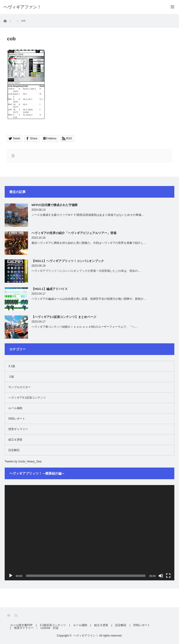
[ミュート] (161, 576)
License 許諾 (50, 628)
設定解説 (14, 450)
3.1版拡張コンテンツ (53, 625)
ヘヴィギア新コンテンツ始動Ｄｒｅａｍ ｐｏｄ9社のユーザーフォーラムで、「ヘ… (84, 327)
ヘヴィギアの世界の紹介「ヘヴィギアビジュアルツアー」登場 (74, 233)
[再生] (11, 576)
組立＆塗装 (15, 440)
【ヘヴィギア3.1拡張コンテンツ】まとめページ (64, 317)
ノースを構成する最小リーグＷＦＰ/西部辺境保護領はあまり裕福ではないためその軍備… (88, 215)
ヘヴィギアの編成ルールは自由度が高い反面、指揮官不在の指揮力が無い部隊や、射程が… (89, 299)
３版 (11, 377)
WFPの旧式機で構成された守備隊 (55, 205)
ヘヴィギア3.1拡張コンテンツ (27, 398)
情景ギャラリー (18, 429)
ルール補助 (15, 408)
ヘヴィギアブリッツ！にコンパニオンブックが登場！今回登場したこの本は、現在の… (86, 271)
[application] (89, 533)
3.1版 (12, 366)
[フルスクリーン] (168, 576)
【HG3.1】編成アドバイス (50, 289)
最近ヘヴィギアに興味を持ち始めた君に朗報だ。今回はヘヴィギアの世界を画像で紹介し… (89, 243)
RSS (16, 615)
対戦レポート (17, 419)
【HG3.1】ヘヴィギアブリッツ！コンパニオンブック (68, 261)
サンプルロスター (20, 387)
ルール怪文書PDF (22, 625)
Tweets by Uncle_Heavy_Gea (23, 461)
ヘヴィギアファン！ (86, 636)
